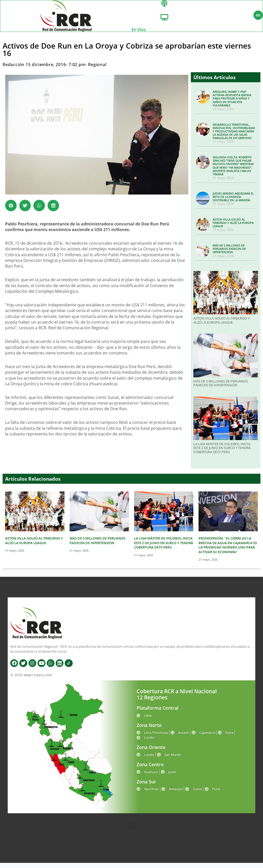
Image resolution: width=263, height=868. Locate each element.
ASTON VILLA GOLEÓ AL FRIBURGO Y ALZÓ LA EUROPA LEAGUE (233, 228)
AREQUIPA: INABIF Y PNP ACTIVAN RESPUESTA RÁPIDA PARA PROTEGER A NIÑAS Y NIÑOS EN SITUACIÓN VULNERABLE (232, 104)
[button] (11, 211)
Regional (97, 70)
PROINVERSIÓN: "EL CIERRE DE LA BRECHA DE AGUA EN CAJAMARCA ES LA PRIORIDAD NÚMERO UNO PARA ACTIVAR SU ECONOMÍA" (228, 550)
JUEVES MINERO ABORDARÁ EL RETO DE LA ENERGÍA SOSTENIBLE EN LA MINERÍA (233, 202)
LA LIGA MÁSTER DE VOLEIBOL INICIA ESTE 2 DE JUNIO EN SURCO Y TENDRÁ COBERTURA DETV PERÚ (222, 453)
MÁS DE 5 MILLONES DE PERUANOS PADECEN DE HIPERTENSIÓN (229, 254)
